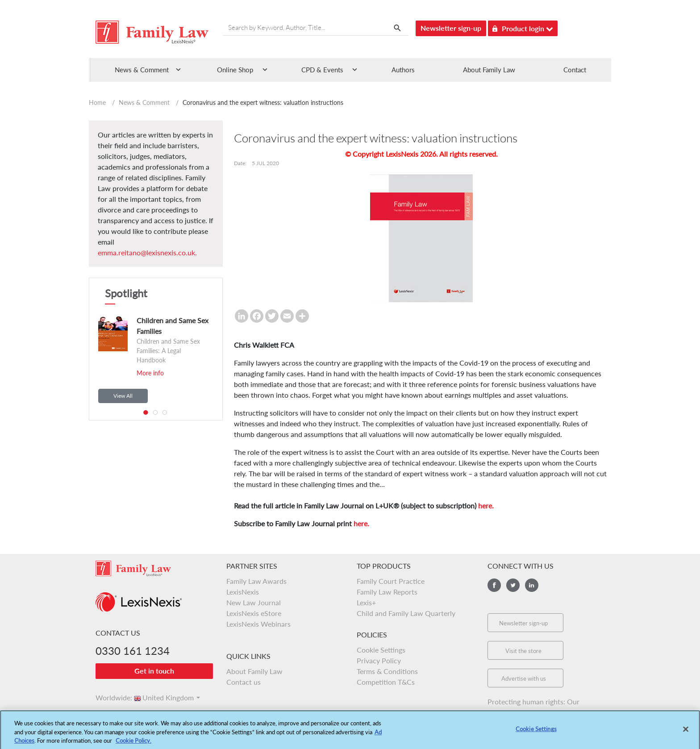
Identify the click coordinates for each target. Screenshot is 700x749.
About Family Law (489, 70)
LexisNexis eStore (254, 613)
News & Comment (144, 102)
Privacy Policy (379, 660)
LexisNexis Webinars (258, 624)
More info (150, 373)
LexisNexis (243, 592)
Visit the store (523, 651)
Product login (523, 27)
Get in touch (154, 671)
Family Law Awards (256, 581)
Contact (575, 70)
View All (123, 396)
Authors (403, 70)
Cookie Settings (381, 650)
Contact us (244, 682)
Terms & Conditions (387, 671)
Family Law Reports (387, 592)
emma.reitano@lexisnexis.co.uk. (147, 252)
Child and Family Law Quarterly (406, 613)
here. (486, 506)
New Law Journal (254, 602)
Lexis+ (366, 602)
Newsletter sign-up (451, 28)
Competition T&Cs (386, 682)
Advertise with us (524, 678)
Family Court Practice (391, 581)
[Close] (686, 734)
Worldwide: (110, 697)
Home (97, 102)
